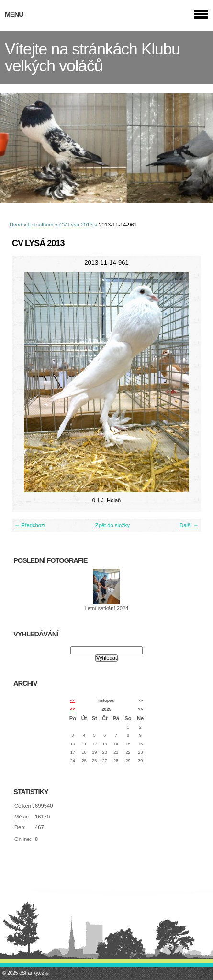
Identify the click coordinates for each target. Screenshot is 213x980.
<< (73, 700)
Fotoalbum (41, 225)
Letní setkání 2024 (106, 608)
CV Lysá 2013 (76, 225)
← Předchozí (30, 525)
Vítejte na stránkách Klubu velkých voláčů (92, 57)
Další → (189, 525)
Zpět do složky (112, 525)
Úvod (16, 225)
